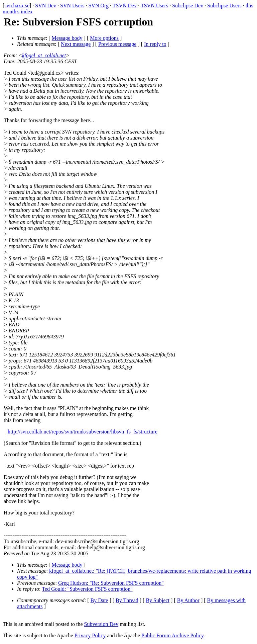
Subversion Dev (101, 624)
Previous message (117, 44)
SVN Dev (46, 6)
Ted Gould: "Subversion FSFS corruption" (87, 589)
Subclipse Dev (188, 6)
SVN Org (98, 6)
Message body (67, 38)
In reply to (155, 44)
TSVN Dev (125, 6)
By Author (188, 600)
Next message (76, 44)
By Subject (158, 600)
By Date (99, 600)
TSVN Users (154, 6)
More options (104, 38)
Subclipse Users (224, 6)
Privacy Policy (90, 635)
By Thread (127, 600)
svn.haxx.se (17, 6)
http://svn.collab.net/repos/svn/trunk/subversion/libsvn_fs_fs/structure (83, 432)
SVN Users (72, 6)
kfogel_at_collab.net (44, 55)
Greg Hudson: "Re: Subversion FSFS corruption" (111, 583)
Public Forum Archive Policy (172, 635)
